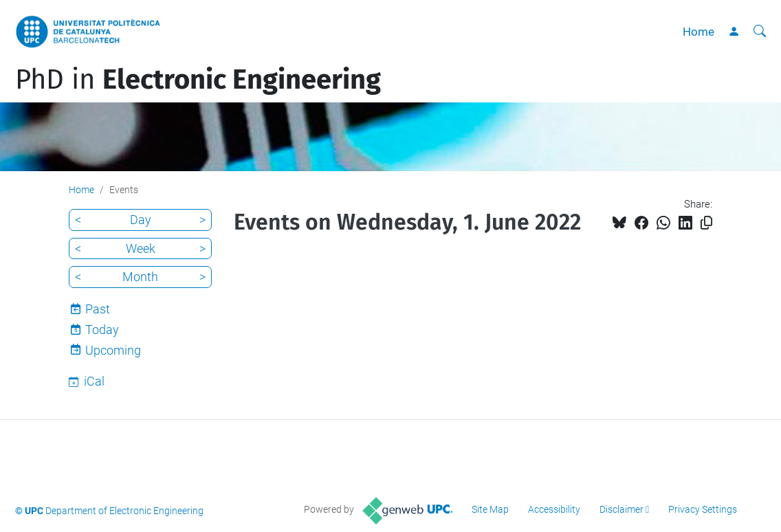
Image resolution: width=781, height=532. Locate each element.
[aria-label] (760, 32)
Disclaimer (621, 509)
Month (140, 277)
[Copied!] (706, 223)
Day (141, 220)
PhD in (198, 80)
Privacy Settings (703, 509)
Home (698, 32)
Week (141, 248)
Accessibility (554, 509)
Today (102, 330)
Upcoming (113, 350)
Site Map (490, 509)
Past (98, 309)
